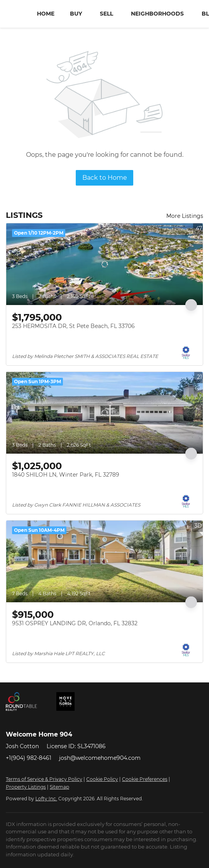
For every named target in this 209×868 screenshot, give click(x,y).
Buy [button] (76, 14)
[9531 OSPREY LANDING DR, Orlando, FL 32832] (104, 561)
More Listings (185, 216)
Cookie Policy (102, 779)
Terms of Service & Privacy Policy (44, 779)
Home (46, 14)
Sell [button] (106, 14)
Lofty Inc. (46, 799)
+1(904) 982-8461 (29, 758)
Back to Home (105, 178)
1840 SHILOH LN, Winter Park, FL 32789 (66, 475)
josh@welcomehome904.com (100, 758)
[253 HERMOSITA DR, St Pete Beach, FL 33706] (104, 264)
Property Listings (26, 787)
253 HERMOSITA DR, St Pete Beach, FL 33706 (73, 326)
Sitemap (59, 787)
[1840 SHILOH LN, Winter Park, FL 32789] (104, 413)
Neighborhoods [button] (157, 14)
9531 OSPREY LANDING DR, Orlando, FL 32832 (75, 623)
